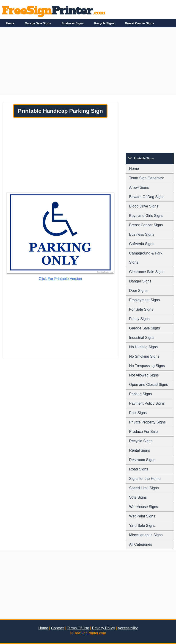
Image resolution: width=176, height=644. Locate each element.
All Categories (141, 544)
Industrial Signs (142, 338)
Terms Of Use (78, 628)
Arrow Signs (139, 187)
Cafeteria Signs (142, 244)
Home (10, 23)
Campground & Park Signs (146, 258)
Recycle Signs (104, 23)
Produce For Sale (144, 432)
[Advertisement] (88, 63)
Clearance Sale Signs (147, 272)
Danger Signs (140, 281)
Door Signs (138, 291)
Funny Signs (139, 319)
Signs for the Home (145, 479)
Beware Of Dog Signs (147, 197)
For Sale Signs (141, 309)
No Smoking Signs (144, 356)
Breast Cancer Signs (139, 23)
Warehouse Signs (144, 507)
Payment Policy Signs (147, 403)
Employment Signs (144, 300)
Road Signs (139, 469)
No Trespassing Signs (147, 366)
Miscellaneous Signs (146, 535)
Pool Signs (138, 413)
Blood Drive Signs (144, 206)
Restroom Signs (142, 460)
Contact (57, 628)
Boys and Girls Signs (146, 216)
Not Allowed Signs (144, 375)
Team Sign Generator (147, 178)
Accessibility (128, 628)
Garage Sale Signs (38, 23)
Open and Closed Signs (149, 385)
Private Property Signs (147, 422)
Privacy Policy (104, 628)
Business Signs (73, 23)
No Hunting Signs (144, 347)
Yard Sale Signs (142, 526)
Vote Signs (138, 497)
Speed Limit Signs (144, 488)
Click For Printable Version (60, 279)
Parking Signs (141, 394)
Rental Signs (140, 450)
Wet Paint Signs (142, 516)
